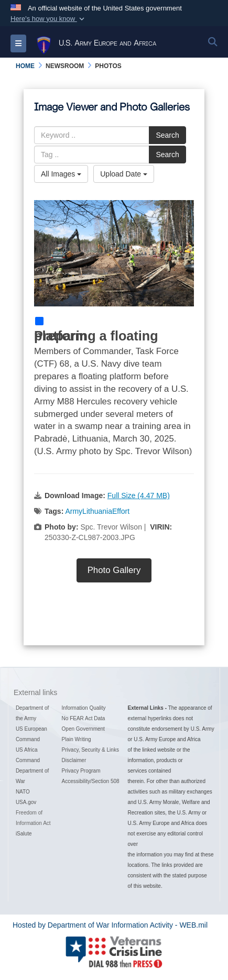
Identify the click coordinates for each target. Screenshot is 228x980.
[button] (48, 19)
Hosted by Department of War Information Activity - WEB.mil (110, 925)
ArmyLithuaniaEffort (97, 511)
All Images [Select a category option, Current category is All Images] (61, 174)
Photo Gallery (114, 570)
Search (167, 135)
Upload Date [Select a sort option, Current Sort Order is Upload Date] (124, 174)
